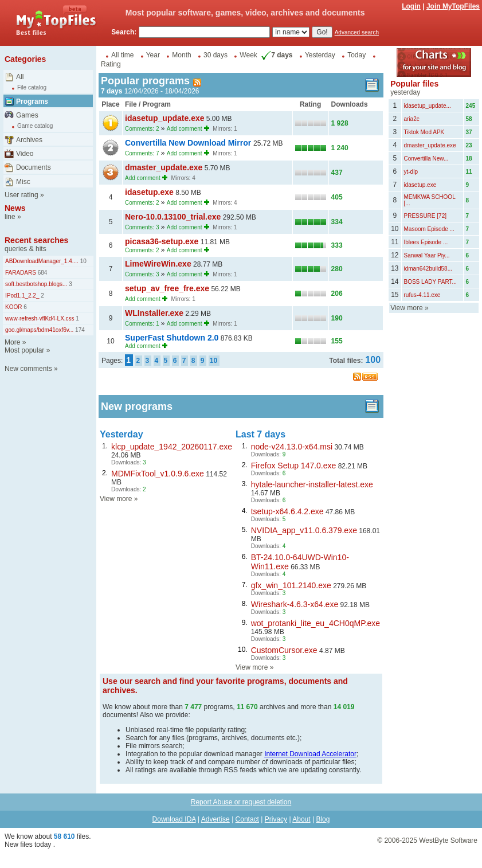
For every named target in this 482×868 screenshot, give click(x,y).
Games (27, 115)
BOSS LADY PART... (430, 282)
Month (181, 55)
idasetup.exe (149, 192)
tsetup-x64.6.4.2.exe (287, 511)
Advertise (215, 819)
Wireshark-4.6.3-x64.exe (295, 604)
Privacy (276, 819)
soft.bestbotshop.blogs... (36, 284)
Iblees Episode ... (426, 242)
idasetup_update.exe (165, 118)
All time (122, 55)
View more (116, 499)
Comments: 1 (142, 324)
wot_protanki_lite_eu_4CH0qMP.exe (316, 623)
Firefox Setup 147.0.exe (294, 466)
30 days (215, 55)
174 (79, 330)
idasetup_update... (428, 106)
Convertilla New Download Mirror (189, 143)
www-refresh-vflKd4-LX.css (40, 318)
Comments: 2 (142, 129)
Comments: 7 (142, 153)
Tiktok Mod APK (424, 132)
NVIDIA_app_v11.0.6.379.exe (304, 530)
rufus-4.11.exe (422, 295)
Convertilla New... (426, 159)
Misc (23, 182)
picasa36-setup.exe (162, 241)
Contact (247, 819)
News (15, 208)
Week (248, 55)
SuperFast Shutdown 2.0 (172, 338)
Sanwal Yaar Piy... (427, 255)
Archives (29, 140)
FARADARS (21, 273)
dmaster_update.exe (164, 167)
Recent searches (36, 240)
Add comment (185, 129)
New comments (28, 369)
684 (42, 273)
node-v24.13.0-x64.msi (292, 447)
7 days (276, 55)
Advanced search (357, 32)
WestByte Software (448, 840)
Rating (111, 64)
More (12, 342)
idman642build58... (428, 269)
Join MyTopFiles (453, 6)
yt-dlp (411, 172)
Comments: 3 (142, 227)
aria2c (412, 119)
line (10, 217)
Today (356, 55)
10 (83, 261)
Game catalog (35, 126)
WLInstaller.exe (154, 313)
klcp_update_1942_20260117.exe (172, 447)
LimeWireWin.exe (158, 264)
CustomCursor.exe (284, 650)
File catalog (32, 87)
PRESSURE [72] (425, 216)
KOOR (13, 307)
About (301, 819)
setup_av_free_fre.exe (167, 288)
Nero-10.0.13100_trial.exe (173, 217)
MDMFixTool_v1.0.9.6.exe (158, 474)
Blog (323, 819)
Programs (32, 101)
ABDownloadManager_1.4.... (42, 261)
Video (25, 154)
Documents (34, 167)
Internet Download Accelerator (310, 754)
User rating (21, 195)
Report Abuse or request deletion (241, 802)
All (20, 77)
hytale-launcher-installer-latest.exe (312, 484)
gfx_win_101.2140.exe (291, 585)
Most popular (24, 350)
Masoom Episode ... (429, 229)
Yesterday (320, 55)
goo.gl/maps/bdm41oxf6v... (39, 330)
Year (153, 55)
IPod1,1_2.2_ (22, 296)
